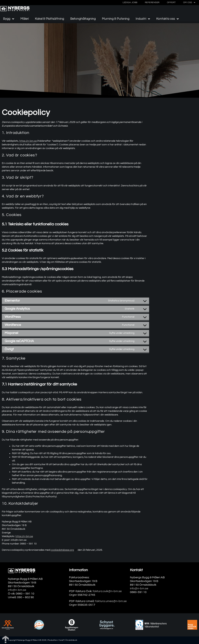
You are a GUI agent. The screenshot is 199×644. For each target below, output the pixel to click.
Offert (171, 2)
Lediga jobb (130, 2)
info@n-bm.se (17, 590)
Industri (143, 19)
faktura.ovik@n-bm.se (107, 591)
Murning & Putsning (116, 19)
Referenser (152, 2)
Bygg (9, 19)
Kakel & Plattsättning (50, 19)
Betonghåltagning (83, 19)
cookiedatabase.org (62, 550)
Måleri (25, 19)
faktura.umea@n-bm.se (111, 601)
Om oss (189, 3)
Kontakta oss (168, 19)
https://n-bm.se (28, 141)
